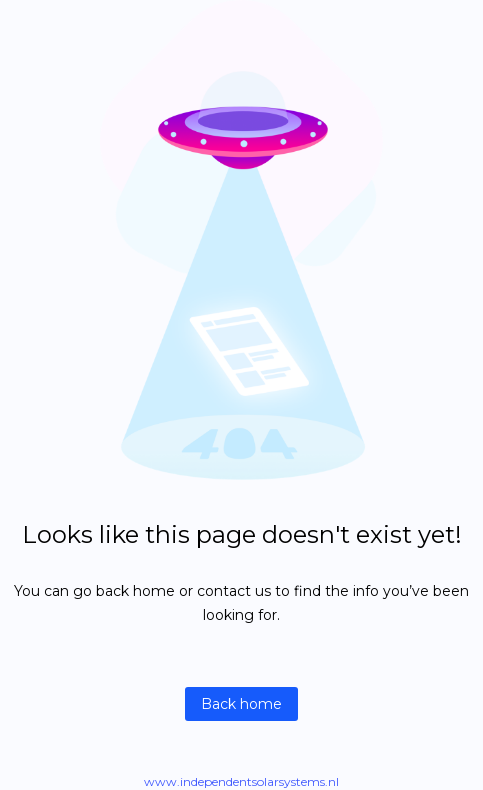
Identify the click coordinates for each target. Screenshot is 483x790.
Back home (241, 704)
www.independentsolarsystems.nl (241, 781)
